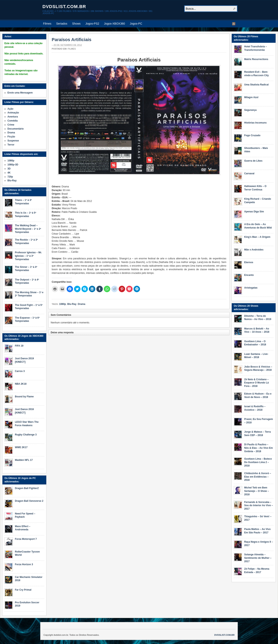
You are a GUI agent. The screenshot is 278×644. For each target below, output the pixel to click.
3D (9, 169)
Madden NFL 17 (24, 460)
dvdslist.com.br (64, 7)
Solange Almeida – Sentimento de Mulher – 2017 (258, 558)
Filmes (47, 24)
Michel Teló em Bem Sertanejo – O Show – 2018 (257, 491)
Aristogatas (251, 288)
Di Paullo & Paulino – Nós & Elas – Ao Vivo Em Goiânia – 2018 (258, 448)
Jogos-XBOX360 (114, 24)
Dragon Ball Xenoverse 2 (29, 501)
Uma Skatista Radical (256, 85)
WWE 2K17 (21, 447)
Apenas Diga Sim (254, 212)
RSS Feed (234, 24)
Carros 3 (20, 371)
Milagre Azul (251, 97)
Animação (13, 113)
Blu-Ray (72, 304)
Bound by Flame (24, 397)
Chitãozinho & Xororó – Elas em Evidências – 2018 (258, 477)
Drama (81, 304)
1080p (63, 304)
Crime (11, 125)
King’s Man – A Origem (257, 237)
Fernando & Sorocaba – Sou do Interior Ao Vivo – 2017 (259, 506)
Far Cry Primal (23, 590)
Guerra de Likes (253, 161)
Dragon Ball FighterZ (27, 488)
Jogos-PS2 (92, 24)
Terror (11, 145)
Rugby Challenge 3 (26, 435)
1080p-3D (13, 165)
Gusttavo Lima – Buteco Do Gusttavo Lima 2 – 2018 (258, 462)
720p (10, 177)
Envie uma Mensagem (20, 93)
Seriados (62, 24)
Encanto (249, 275)
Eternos (249, 262)
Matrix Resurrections (256, 59)
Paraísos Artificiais (72, 40)
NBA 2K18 (21, 384)
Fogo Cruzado (252, 135)
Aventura (13, 117)
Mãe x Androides (254, 250)
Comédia (13, 121)
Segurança (250, 110)
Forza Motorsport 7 (26, 539)
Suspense (13, 141)
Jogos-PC (136, 24)
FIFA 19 (19, 346)
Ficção (11, 137)
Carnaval (249, 173)
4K (9, 173)
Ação (10, 109)
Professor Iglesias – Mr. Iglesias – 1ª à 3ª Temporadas (28, 256)
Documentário (16, 129)
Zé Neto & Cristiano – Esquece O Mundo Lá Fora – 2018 (256, 383)
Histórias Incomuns (255, 123)
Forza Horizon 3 (24, 564)
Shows (76, 24)
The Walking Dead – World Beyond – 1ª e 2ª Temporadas (28, 229)
